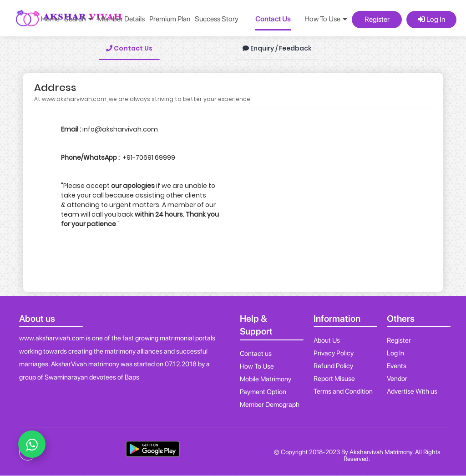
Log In (431, 19)
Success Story (217, 19)
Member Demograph (270, 405)
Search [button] (79, 19)
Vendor (397, 379)
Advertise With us (412, 391)
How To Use (257, 366)
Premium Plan (170, 19)
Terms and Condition (343, 391)
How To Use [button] (326, 19)
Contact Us (273, 19)
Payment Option (263, 392)
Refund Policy (333, 366)
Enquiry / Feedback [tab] (277, 48)
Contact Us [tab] (129, 48)
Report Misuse (334, 379)
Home (50, 19)
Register (377, 19)
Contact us (256, 354)
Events (397, 366)
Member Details (121, 19)
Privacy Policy (334, 353)
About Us (327, 340)
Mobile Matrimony (266, 379)
